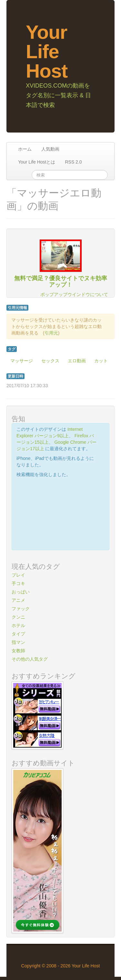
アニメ (18, 600)
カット (101, 361)
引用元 (51, 333)
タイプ (18, 634)
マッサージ (22, 361)
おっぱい (21, 592)
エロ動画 (77, 361)
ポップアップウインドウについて (74, 294)
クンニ (18, 617)
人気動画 (50, 149)
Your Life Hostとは (37, 162)
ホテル (18, 625)
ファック (21, 609)
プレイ (18, 575)
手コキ (18, 583)
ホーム (25, 149)
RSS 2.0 (73, 162)
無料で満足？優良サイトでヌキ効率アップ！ (61, 282)
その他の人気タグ (30, 659)
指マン (18, 642)
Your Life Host (47, 52)
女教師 (18, 651)
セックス (50, 361)
